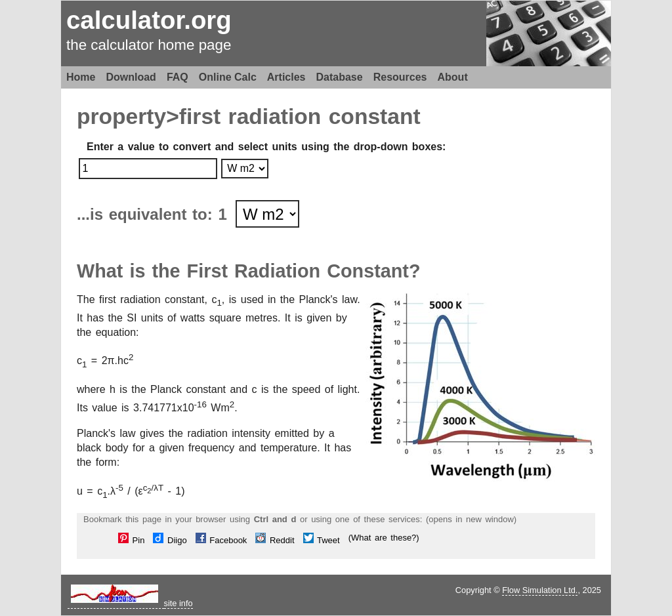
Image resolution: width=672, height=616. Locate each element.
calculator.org (149, 20)
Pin (131, 540)
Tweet (322, 540)
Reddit (275, 540)
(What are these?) (384, 538)
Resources (400, 77)
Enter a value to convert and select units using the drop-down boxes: (266, 147)
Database (340, 77)
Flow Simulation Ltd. (540, 590)
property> (128, 116)
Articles (286, 77)
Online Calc (228, 77)
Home (81, 77)
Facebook (221, 540)
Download (131, 77)
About (453, 77)
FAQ (178, 77)
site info (178, 603)
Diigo (170, 540)
